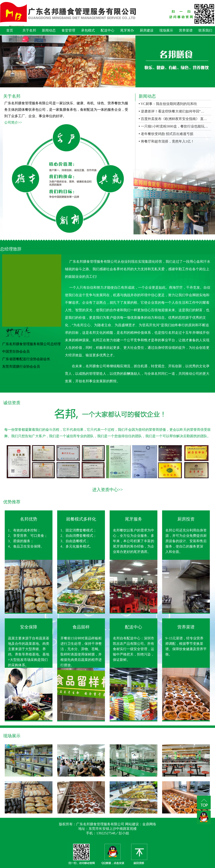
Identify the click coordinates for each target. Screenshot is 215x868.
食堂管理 (68, 30)
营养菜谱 (186, 30)
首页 (10, 30)
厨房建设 (147, 30)
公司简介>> (13, 122)
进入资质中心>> (108, 490)
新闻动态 (49, 30)
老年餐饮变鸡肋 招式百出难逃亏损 (167, 134)
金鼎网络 (149, 824)
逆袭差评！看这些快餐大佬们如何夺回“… (173, 111)
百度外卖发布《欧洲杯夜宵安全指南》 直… (174, 119)
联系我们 (205, 30)
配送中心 (107, 30)
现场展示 (166, 30)
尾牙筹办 (127, 30)
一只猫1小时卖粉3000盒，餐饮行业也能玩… (174, 126)
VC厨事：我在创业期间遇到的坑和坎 (169, 104)
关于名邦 (29, 30)
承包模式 (88, 30)
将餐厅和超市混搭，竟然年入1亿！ (167, 141)
